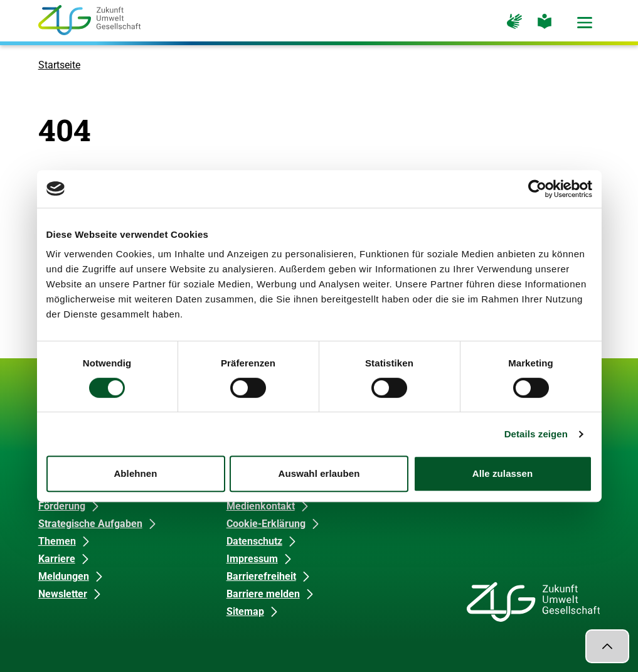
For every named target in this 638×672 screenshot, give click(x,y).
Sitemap (245, 611)
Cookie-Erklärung (266, 524)
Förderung (62, 506)
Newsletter (63, 594)
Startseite (59, 65)
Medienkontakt (261, 506)
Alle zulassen (502, 473)
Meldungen (64, 576)
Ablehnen (135, 473)
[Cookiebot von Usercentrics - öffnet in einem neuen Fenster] (537, 189)
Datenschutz (254, 541)
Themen (57, 541)
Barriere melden (263, 594)
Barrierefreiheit (261, 576)
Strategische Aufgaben (90, 524)
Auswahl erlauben (319, 473)
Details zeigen (536, 434)
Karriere (57, 559)
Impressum (252, 559)
